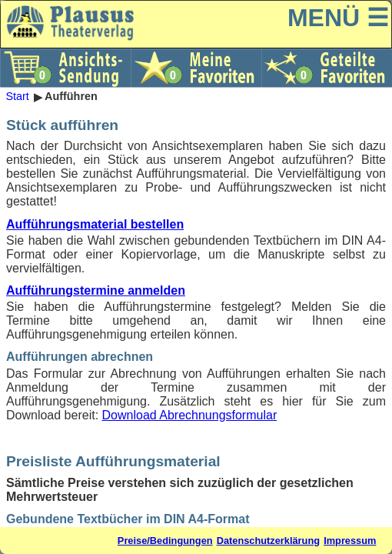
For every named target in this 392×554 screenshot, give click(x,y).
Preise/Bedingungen (165, 541)
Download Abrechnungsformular (190, 415)
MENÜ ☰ (338, 18)
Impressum (350, 541)
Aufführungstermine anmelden (96, 290)
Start (17, 97)
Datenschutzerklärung (268, 541)
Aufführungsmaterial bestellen (95, 224)
